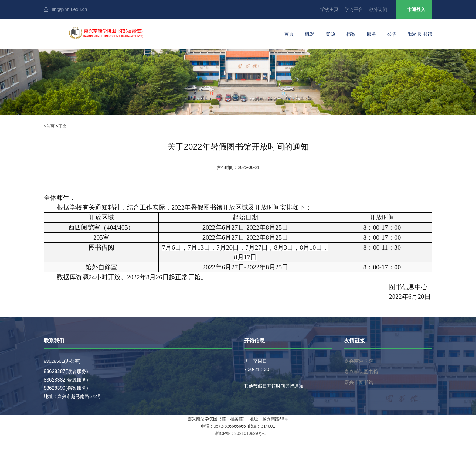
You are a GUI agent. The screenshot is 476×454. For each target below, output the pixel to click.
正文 (63, 126)
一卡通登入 (414, 9)
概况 (310, 34)
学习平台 (354, 9)
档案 (351, 34)
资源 (330, 34)
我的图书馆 (420, 34)
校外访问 (378, 9)
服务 (372, 34)
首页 (289, 34)
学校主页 (329, 9)
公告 (392, 34)
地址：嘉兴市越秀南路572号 (73, 396)
